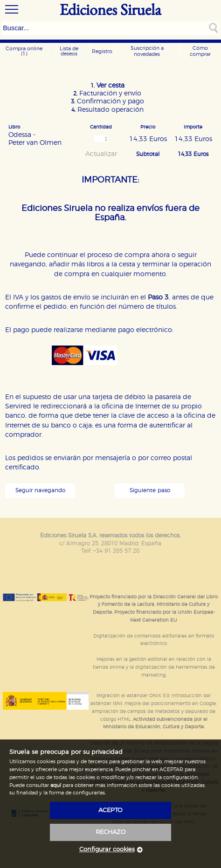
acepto (110, 810)
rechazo (111, 832)
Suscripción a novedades (147, 51)
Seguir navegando (40, 491)
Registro (102, 51)
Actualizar (101, 154)
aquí (56, 785)
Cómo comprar (200, 51)
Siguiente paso (150, 491)
